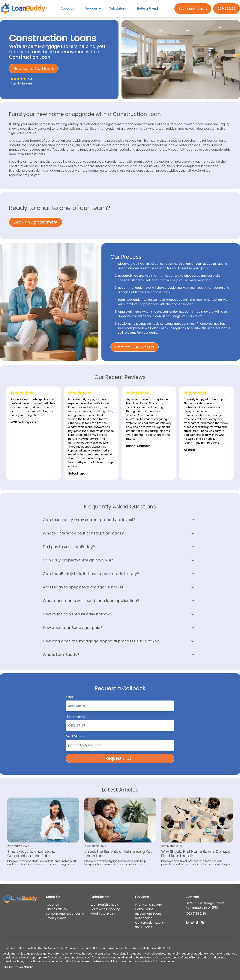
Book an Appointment (36, 222)
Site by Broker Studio (18, 967)
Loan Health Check (104, 905)
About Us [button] (69, 9)
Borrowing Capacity (105, 909)
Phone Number (76, 716)
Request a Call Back (34, 68)
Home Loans (144, 909)
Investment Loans (148, 914)
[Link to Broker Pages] (202, 922)
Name (70, 697)
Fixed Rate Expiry (103, 914)
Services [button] (93, 9)
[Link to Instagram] (193, 922)
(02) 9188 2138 (196, 914)
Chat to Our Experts (135, 347)
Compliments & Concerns (65, 914)
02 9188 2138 (226, 9)
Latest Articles (56, 909)
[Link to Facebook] (187, 922)
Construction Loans (149, 923)
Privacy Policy (56, 918)
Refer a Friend (147, 9)
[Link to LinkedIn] (197, 922)
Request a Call (120, 758)
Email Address (75, 736)
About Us (52, 905)
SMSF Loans (144, 927)
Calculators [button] (119, 9)
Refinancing (144, 918)
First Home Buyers (148, 905)
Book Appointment (193, 9)
